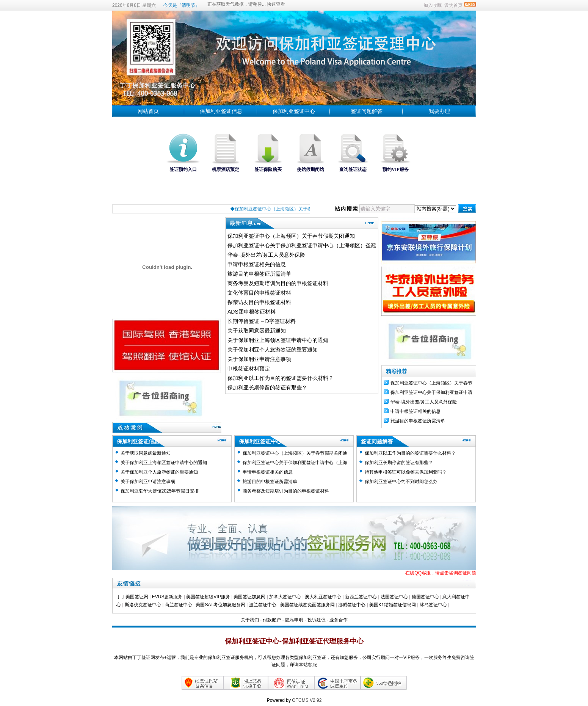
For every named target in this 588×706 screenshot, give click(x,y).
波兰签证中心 (263, 605)
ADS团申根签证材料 (252, 312)
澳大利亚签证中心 (323, 597)
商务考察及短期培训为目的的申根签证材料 (278, 283)
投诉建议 (317, 620)
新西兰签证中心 (361, 597)
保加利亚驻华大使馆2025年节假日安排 (160, 491)
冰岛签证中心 (434, 605)
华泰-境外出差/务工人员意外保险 (266, 255)
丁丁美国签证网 (132, 597)
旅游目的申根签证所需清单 (259, 274)
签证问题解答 (367, 111)
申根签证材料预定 (249, 369)
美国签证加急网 (249, 597)
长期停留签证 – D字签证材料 (262, 321)
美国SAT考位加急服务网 (220, 605)
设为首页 (453, 5)
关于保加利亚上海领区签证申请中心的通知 (278, 340)
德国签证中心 (425, 597)
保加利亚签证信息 (221, 111)
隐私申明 (294, 620)
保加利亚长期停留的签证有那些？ (267, 388)
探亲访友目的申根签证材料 (259, 302)
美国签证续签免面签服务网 (307, 605)
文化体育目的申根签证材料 (259, 293)
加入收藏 (433, 5)
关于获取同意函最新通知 (257, 331)
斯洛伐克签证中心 (143, 605)
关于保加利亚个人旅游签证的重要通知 (273, 350)
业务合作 (339, 620)
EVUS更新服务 (167, 597)
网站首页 (148, 111)
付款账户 (272, 620)
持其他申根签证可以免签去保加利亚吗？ (406, 472)
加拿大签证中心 (285, 597)
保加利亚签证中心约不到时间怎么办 (401, 482)
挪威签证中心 (352, 605)
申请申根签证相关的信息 (257, 264)
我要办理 (439, 111)
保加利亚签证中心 (294, 111)
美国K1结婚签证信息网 (393, 605)
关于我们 (250, 620)
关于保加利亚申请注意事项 (259, 359)
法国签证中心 (394, 597)
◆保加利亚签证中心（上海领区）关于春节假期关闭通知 (293, 209)
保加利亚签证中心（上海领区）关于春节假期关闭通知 (291, 236)
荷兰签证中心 (179, 605)
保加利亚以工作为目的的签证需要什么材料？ (281, 378)
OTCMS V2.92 (307, 700)
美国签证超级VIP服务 (208, 597)
